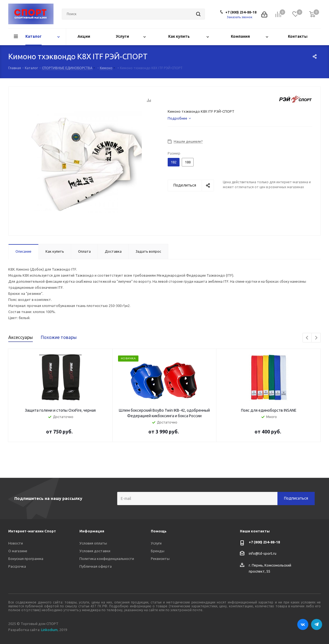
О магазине (18, 551)
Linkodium (49, 630)
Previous (307, 338)
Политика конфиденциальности (107, 559)
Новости (16, 543)
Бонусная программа (26, 559)
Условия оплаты (93, 543)
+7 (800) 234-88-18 (241, 12)
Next (316, 338)
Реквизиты (160, 559)
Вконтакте (303, 624)
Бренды (158, 551)
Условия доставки (95, 551)
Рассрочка (17, 566)
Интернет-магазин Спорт (32, 531)
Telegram (317, 624)
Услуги (156, 543)
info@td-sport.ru (263, 553)
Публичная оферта (96, 566)
